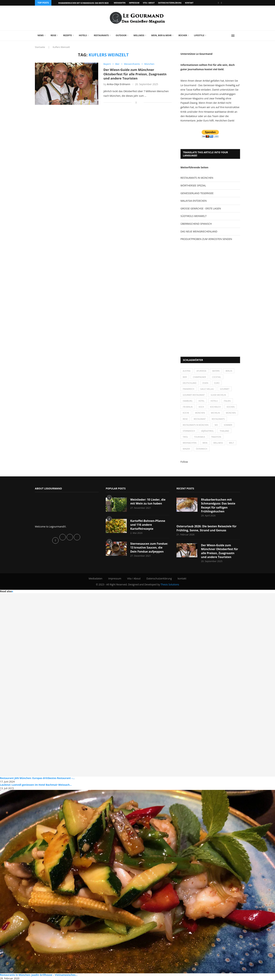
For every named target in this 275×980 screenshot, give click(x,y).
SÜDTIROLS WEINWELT (194, 216)
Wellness (139, 35)
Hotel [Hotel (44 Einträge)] (202, 401)
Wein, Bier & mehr (161, 35)
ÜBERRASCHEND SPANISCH (196, 224)
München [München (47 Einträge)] (200, 413)
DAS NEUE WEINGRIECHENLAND (199, 231)
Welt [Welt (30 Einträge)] (232, 443)
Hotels (83, 35)
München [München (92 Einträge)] (231, 413)
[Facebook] (218, 3)
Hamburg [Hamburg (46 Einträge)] (188, 401)
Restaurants (101, 35)
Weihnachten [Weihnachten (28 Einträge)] (190, 443)
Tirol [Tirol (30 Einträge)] (185, 437)
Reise (53, 35)
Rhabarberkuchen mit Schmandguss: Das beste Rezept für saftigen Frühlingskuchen (218, 505)
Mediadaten (120, 3)
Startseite (40, 47)
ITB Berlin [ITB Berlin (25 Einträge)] (188, 407)
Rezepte (68, 35)
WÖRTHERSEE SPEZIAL (193, 185)
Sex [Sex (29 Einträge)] (216, 425)
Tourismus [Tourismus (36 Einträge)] (200, 437)
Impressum (134, 3)
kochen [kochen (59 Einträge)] (231, 407)
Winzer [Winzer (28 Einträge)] (186, 449)
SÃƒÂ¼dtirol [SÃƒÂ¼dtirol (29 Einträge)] (207, 431)
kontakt (189, 3)
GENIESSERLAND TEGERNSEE (197, 193)
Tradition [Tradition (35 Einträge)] (216, 437)
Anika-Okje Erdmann (119, 84)
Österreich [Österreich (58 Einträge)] (202, 449)
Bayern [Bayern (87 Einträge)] (216, 371)
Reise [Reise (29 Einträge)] (185, 419)
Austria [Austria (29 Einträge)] (187, 371)
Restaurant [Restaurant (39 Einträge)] (200, 419)
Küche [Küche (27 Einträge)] (186, 413)
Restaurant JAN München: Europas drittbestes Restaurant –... (37, 778)
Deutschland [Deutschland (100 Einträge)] (190, 383)
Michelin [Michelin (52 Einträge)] (215, 413)
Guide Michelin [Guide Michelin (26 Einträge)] (218, 395)
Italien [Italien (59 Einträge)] (227, 401)
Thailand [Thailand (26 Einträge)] (224, 431)
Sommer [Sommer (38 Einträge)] (228, 425)
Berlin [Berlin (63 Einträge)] (229, 371)
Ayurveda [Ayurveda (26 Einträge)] (202, 371)
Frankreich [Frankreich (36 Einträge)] (188, 389)
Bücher (183, 35)
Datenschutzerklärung (170, 3)
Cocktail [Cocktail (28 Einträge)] (217, 377)
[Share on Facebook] (136, 102)
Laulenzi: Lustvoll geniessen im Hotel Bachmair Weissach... (36, 785)
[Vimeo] (222, 3)
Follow (184, 462)
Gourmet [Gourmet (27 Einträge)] (225, 389)
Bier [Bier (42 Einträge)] (185, 377)
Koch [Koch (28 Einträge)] (201, 407)
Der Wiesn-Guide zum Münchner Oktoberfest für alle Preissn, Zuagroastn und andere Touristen (135, 74)
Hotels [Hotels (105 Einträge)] (214, 401)
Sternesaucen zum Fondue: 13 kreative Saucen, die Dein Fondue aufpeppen (149, 548)
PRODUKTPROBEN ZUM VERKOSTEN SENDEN (206, 239)
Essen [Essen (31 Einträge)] (205, 383)
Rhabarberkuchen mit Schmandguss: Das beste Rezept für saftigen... (92, 3)
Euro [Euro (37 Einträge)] (217, 383)
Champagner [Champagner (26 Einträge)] (199, 377)
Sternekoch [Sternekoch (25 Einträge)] (189, 431)
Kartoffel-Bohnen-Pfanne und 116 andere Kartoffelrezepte (148, 525)
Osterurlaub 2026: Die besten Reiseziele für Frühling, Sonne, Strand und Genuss (207, 528)
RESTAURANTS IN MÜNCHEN (197, 178)
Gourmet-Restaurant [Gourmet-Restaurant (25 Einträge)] (194, 395)
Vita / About (149, 3)
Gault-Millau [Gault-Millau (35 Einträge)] (207, 389)
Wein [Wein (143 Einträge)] (205, 443)
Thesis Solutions (170, 585)
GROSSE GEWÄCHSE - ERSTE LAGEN (201, 208)
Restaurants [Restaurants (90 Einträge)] (218, 419)
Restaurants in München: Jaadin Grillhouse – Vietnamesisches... (39, 975)
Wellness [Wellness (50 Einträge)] (218, 443)
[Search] (238, 36)
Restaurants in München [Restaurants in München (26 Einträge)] (196, 425)
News (41, 35)
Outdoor (121, 35)
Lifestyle (199, 35)
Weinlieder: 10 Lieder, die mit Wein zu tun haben (148, 501)
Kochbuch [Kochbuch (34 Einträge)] (215, 407)
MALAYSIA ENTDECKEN (194, 201)
